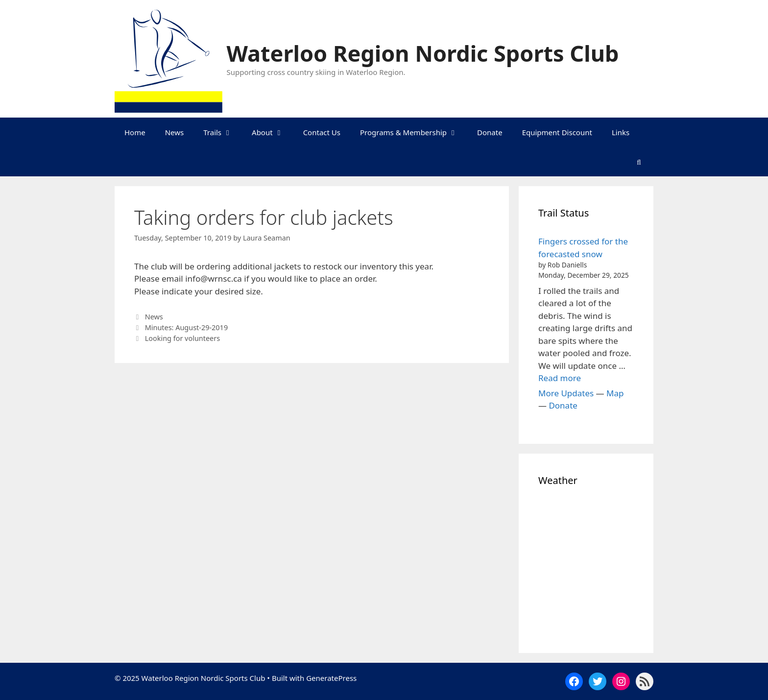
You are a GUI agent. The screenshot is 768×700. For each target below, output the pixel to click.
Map (615, 393)
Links (621, 132)
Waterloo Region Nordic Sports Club (423, 53)
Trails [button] (223, 132)
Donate (490, 132)
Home (135, 132)
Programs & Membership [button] (414, 132)
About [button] (273, 132)
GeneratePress (331, 678)
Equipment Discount (557, 132)
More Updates (566, 393)
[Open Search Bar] (639, 162)
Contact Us (322, 132)
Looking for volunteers (182, 338)
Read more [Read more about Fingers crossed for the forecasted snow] (560, 378)
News (175, 132)
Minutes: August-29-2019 (186, 327)
